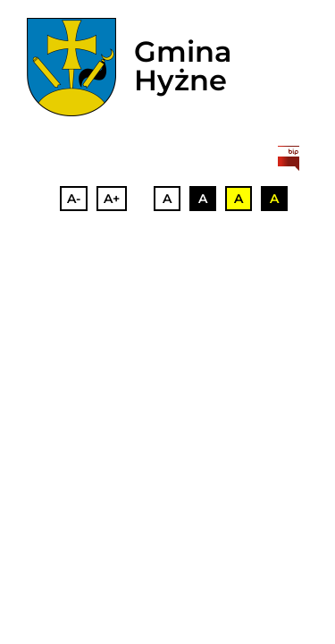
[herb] (71, 67)
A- (74, 199)
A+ (112, 199)
